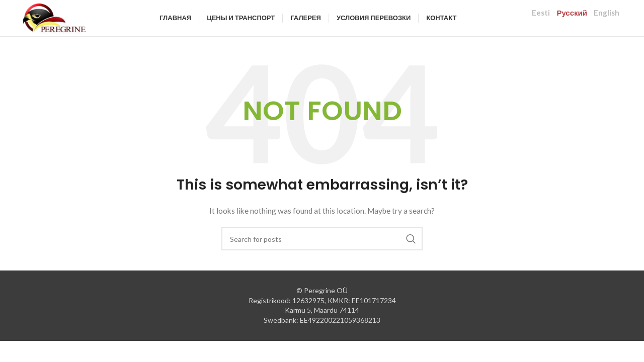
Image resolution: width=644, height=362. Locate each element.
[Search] (322, 255)
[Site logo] (71, 25)
